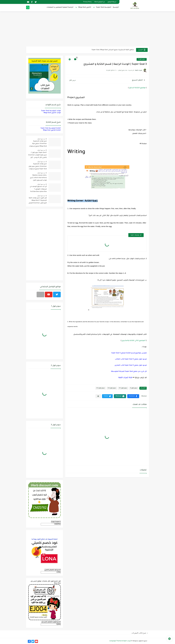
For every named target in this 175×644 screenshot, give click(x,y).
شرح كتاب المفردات (139, 633)
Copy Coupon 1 (56, 522)
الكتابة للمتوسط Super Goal (51, 128)
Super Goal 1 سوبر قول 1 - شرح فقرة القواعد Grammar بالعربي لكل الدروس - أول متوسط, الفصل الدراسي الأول (38, 155)
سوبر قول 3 (142, 59)
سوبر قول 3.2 (112, 388)
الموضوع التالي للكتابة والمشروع (134, 341)
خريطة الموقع (112, 2)
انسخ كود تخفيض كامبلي (53, 570)
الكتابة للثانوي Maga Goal (52, 130)
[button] (133, 396)
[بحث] (28, 7)
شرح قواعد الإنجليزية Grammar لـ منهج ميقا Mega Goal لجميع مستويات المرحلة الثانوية (38, 144)
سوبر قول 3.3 (101, 388)
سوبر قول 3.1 (123, 388)
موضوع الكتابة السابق (137, 88)
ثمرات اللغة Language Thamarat (120, 641)
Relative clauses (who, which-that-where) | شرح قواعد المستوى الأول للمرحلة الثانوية (38, 178)
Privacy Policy (87, 2)
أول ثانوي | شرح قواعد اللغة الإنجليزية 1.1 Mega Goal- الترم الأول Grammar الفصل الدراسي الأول (38, 201)
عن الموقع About (100, 2)
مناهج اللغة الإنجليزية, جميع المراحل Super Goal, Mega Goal (113, 50)
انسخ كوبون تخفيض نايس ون (51, 622)
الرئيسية (116, 7)
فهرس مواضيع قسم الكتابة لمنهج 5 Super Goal (129, 353)
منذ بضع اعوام (41, 139)
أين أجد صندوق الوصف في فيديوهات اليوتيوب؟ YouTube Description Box (38, 189)
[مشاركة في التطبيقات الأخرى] (98, 396)
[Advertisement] (87, 29)
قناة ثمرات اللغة (125, 378)
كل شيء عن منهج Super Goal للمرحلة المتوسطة (129, 371)
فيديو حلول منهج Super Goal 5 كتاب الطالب (131, 359)
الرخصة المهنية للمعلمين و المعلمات (60, 7)
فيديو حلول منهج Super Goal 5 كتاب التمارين (131, 365)
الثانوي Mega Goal (85, 7)
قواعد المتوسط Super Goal (51, 111)
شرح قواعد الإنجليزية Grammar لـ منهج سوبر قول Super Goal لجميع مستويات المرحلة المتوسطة (38, 167)
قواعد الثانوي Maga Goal (52, 113)
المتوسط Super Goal (104, 7)
